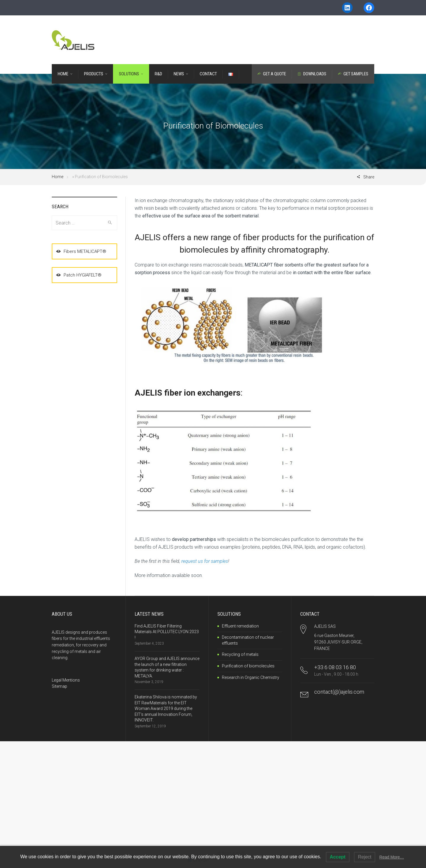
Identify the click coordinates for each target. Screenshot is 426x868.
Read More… (392, 857)
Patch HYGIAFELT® (79, 275)
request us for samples (205, 561)
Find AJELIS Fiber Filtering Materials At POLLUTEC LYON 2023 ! (167, 632)
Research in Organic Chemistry (251, 677)
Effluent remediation (240, 626)
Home (58, 177)
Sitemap (59, 686)
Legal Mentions (66, 680)
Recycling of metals (240, 654)
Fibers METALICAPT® (81, 251)
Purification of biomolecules (248, 666)
